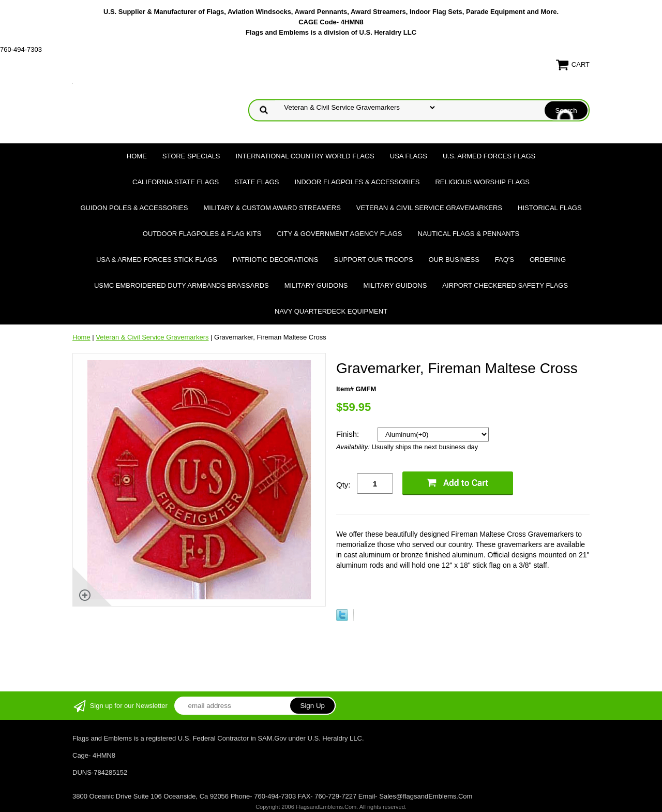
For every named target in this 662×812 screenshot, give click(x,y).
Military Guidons (316, 285)
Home (137, 156)
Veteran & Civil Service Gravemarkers (429, 208)
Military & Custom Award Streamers (272, 208)
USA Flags (409, 156)
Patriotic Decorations (275, 260)
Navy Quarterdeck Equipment (331, 311)
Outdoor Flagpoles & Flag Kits (202, 234)
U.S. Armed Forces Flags (489, 156)
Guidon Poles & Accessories (134, 208)
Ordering (548, 260)
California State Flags (176, 182)
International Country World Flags (305, 156)
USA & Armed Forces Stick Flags (157, 260)
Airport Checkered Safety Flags (505, 285)
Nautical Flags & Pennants (469, 234)
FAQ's (505, 260)
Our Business (454, 260)
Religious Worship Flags (482, 182)
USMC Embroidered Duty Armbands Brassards (182, 285)
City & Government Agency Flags (339, 234)
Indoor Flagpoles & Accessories (357, 182)
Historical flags (550, 208)
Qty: (343, 485)
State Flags (257, 182)
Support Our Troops (373, 260)
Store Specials (191, 156)
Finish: (349, 434)
